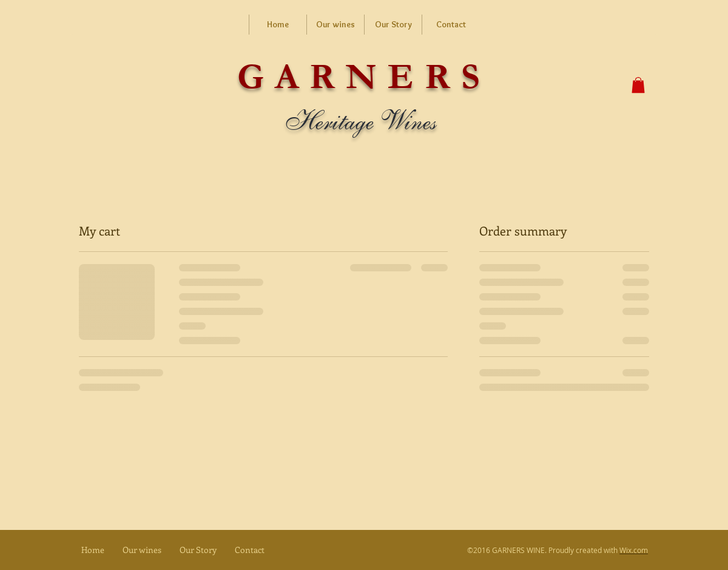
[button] (638, 85)
